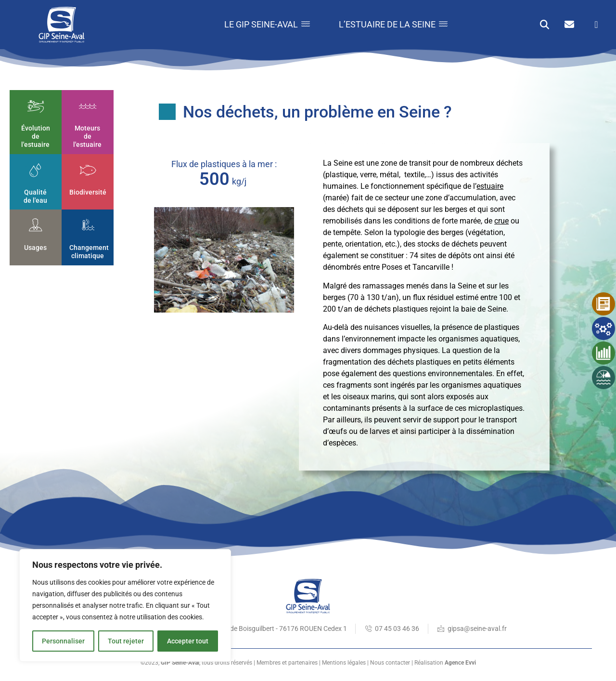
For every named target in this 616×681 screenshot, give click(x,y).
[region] (125, 605)
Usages (36, 248)
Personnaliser (63, 641)
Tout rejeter (126, 641)
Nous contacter (390, 663)
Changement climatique (89, 252)
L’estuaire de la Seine (393, 24)
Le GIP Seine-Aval (267, 24)
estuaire (490, 186)
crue (501, 221)
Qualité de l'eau (36, 196)
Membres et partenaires (287, 663)
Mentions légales (344, 663)
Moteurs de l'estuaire (88, 137)
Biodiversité (88, 192)
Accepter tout (188, 641)
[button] (545, 25)
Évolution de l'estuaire (36, 137)
